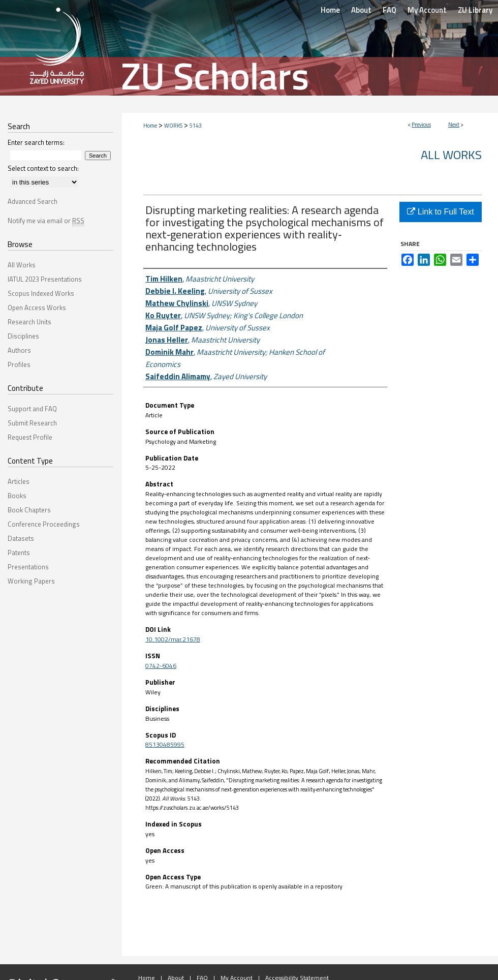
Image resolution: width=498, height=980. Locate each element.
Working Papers (31, 581)
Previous (421, 125)
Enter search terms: (36, 142)
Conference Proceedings (44, 524)
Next (454, 125)
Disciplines (23, 336)
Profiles (19, 364)
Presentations (28, 567)
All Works (451, 155)
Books (17, 496)
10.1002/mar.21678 (173, 639)
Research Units (29, 322)
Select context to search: (43, 168)
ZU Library (475, 10)
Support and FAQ (32, 409)
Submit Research (32, 423)
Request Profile (30, 437)
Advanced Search (33, 201)
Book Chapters (29, 510)
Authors (19, 350)
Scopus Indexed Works (41, 293)
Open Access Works (37, 308)
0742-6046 (161, 666)
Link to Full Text (440, 212)
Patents (19, 553)
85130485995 (165, 744)
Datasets (21, 538)
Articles (19, 481)
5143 (196, 126)
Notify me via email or (46, 221)
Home (150, 126)
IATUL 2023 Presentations (45, 279)
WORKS (173, 126)
